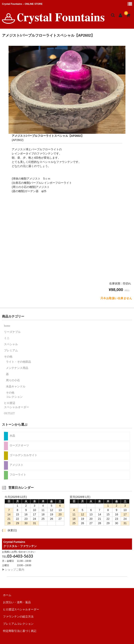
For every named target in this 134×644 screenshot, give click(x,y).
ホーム (7, 595)
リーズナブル (12, 332)
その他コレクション (14, 395)
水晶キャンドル (16, 386)
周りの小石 (13, 380)
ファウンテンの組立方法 (18, 617)
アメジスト (16, 465)
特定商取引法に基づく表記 (20, 631)
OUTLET (9, 413)
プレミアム (11, 350)
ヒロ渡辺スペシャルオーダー (16, 405)
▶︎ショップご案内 (13, 570)
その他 (8, 357)
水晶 (12, 436)
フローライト (18, 475)
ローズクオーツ (19, 445)
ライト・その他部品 (18, 362)
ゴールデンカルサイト (23, 455)
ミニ (7, 338)
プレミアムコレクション (18, 624)
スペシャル (11, 344)
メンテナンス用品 (17, 368)
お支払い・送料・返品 (17, 602)
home (7, 326)
